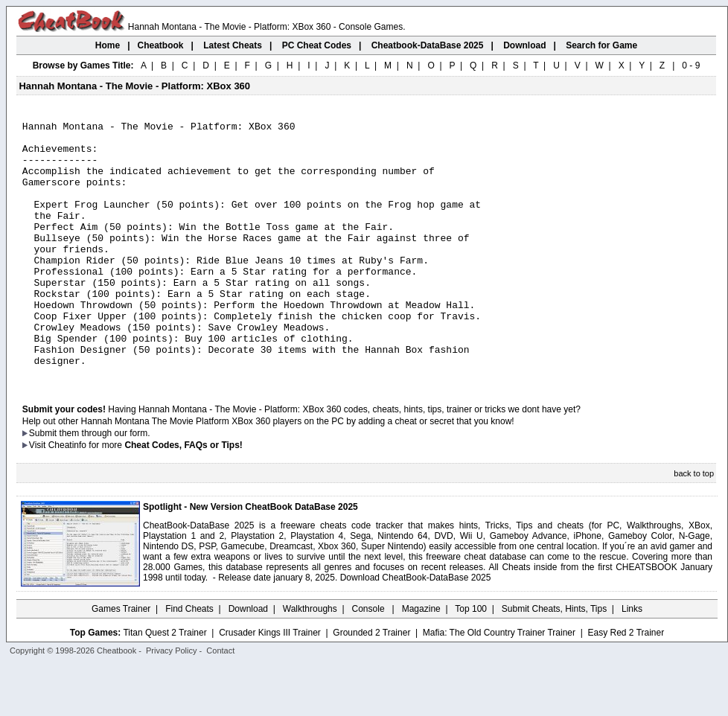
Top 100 (471, 660)
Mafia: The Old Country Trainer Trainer (499, 684)
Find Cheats (189, 660)
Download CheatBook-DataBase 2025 (416, 629)
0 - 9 (691, 65)
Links (632, 660)
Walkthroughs (310, 660)
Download (248, 660)
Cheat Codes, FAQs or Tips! (183, 496)
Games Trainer (121, 660)
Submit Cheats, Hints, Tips (554, 660)
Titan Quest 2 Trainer (165, 684)
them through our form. (105, 485)
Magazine (421, 660)
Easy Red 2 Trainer (626, 684)
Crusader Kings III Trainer (270, 684)
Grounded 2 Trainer (371, 684)
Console (370, 660)
